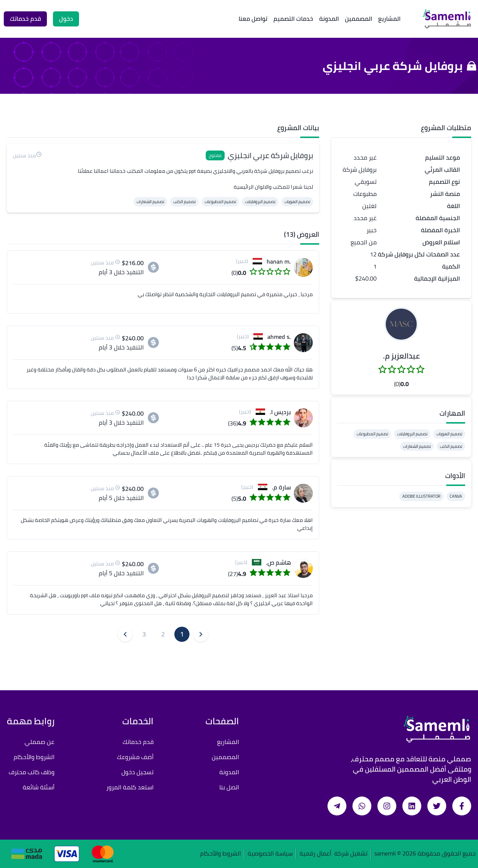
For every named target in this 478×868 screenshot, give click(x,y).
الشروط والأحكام (34, 757)
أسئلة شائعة (39, 787)
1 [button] (182, 634)
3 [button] (144, 634)
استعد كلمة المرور (130, 787)
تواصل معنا (253, 19)
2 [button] (163, 634)
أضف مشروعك (135, 757)
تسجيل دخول (137, 772)
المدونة (329, 19)
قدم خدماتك (138, 742)
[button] (401, 324)
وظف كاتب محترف (32, 772)
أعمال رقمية (315, 854)
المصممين (358, 19)
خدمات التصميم (293, 19)
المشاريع (389, 19)
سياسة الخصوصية (270, 854)
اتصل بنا (229, 787)
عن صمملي (40, 742)
